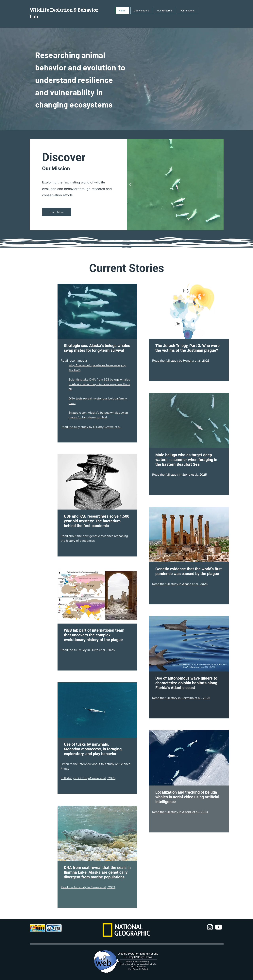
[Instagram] (210, 927)
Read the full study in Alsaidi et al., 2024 (180, 812)
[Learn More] (57, 212)
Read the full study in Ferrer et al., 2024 (88, 887)
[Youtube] (219, 927)
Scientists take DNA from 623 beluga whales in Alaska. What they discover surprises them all (99, 384)
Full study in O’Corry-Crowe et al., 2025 (88, 778)
